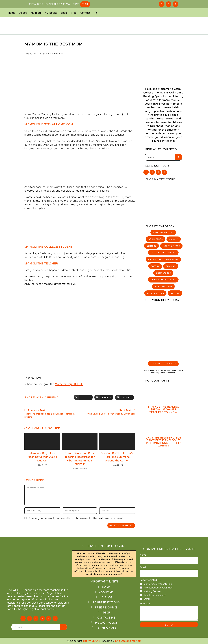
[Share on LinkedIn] (125, 397)
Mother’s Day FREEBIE (69, 384)
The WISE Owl (91, 641)
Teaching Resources (155, 595)
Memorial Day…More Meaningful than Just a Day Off (42, 457)
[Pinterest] (164, 172)
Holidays (59, 54)
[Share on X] (83, 397)
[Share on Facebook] (104, 397)
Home (12, 13)
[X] (146, 172)
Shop (64, 13)
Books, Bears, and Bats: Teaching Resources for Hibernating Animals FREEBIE (80, 459)
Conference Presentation (158, 584)
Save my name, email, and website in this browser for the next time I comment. (76, 518)
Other (147, 599)
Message (145, 604)
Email (143, 567)
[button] (96, 13)
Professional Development (159, 588)
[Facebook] (152, 172)
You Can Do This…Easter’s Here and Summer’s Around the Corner (117, 457)
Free (74, 13)
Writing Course (152, 591)
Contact (85, 13)
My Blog (36, 13)
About (23, 13)
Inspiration (45, 54)
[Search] (178, 157)
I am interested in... (150, 580)
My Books (51, 13)
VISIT (85, 4)
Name (143, 555)
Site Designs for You (128, 641)
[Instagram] (158, 172)
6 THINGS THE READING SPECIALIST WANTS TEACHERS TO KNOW (163, 409)
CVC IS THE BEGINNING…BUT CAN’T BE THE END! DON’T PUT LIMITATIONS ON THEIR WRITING (163, 442)
